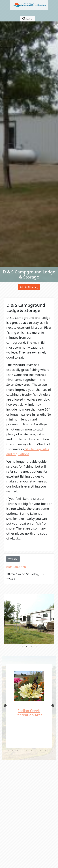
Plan (18, 13)
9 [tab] (45, 750)
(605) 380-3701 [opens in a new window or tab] (17, 567)
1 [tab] (22, 647)
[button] (49, 854)
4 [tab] (36, 647)
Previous (5, 619)
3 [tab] (31, 647)
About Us (37, 13)
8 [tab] (41, 750)
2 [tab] (27, 647)
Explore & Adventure (24, 13)
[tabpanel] (29, 619)
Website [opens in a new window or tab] (13, 559)
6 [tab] (31, 750)
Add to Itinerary (29, 287)
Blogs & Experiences (31, 13)
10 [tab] (50, 750)
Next (53, 619)
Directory (41, 13)
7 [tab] (36, 750)
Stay (16, 13)
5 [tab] (27, 750)
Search (28, 19)
